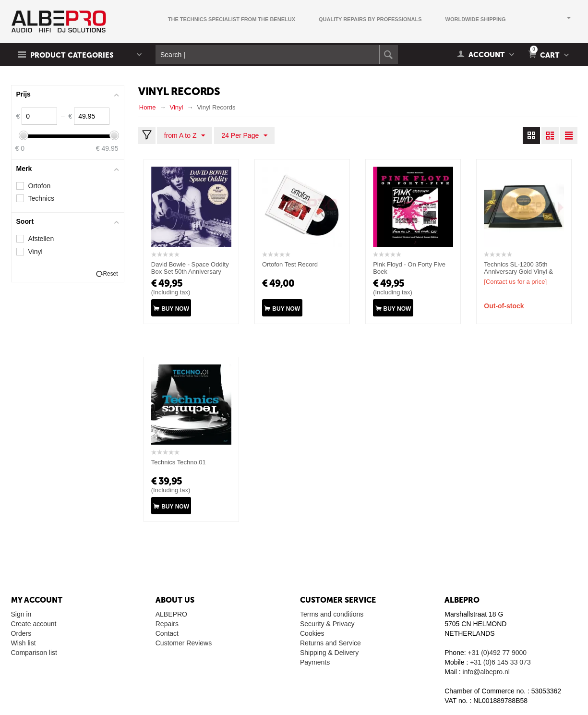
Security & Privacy (327, 624)
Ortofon (40, 186)
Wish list (24, 643)
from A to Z (185, 136)
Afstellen (41, 239)
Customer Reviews (184, 643)
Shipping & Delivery (329, 653)
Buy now (175, 309)
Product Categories (72, 55)
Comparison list (34, 653)
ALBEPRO (171, 614)
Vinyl (176, 107)
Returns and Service (330, 643)
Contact (167, 633)
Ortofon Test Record (290, 264)
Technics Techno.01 (179, 462)
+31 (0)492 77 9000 (498, 653)
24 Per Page (244, 136)
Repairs (167, 624)
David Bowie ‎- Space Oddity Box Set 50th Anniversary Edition (190, 272)
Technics (41, 198)
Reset (110, 274)
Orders (21, 633)
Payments (315, 662)
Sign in (21, 614)
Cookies (312, 633)
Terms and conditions (332, 614)
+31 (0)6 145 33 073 (500, 662)
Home (148, 107)
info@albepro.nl (486, 672)
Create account (34, 624)
